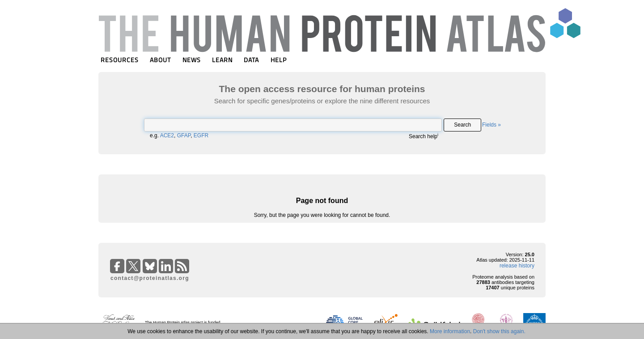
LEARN (222, 60)
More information (450, 331)
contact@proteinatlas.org (150, 278)
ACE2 (167, 136)
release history (517, 266)
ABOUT (160, 60)
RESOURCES (120, 60)
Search (462, 125)
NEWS (192, 60)
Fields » (491, 125)
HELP (279, 60)
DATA (251, 60)
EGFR (201, 136)
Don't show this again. (499, 331)
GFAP (184, 136)
